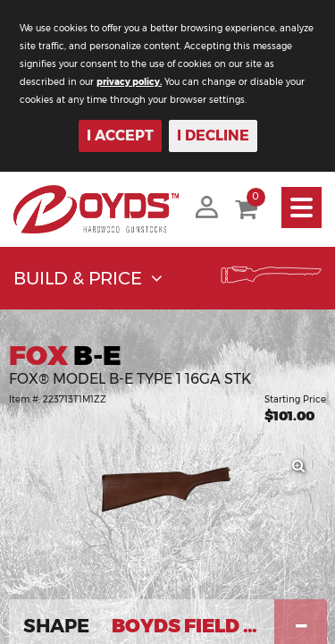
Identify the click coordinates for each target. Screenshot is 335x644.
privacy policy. (129, 82)
